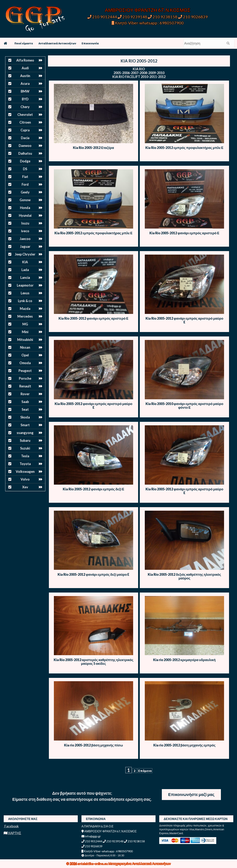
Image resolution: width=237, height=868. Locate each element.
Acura (25, 84)
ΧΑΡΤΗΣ (12, 833)
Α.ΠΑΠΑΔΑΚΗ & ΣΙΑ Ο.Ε (97, 826)
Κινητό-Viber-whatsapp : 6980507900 (148, 23)
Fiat (25, 177)
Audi (25, 68)
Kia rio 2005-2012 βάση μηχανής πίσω (94, 745)
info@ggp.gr (91, 836)
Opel (25, 355)
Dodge (25, 161)
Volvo (25, 479)
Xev (25, 487)
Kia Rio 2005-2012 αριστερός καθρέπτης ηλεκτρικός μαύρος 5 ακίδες (94, 662)
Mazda (25, 309)
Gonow (25, 200)
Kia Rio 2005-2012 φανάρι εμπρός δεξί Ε (93, 489)
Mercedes (25, 316)
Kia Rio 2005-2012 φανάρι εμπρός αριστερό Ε (184, 233)
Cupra (25, 130)
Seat (25, 409)
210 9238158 (163, 17)
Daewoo (25, 146)
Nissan (25, 347)
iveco (25, 231)
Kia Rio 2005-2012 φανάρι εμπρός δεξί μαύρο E (93, 574)
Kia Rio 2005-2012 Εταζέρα (93, 148)
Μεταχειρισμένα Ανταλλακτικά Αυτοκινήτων (140, 864)
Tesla (25, 456)
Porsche (25, 378)
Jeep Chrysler (25, 254)
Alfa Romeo (25, 60)
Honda (25, 208)
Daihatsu (25, 153)
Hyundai (25, 215)
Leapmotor (25, 285)
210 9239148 (132, 17)
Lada (25, 270)
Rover (25, 394)
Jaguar (25, 246)
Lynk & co (25, 301)
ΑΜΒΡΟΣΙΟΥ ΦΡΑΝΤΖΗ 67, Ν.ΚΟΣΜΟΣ (148, 10)
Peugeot (25, 371)
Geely (25, 192)
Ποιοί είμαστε (24, 43)
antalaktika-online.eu (93, 864)
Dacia (25, 138)
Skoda (25, 417)
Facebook (11, 826)
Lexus (25, 293)
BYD (25, 99)
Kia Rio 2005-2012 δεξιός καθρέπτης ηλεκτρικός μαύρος (184, 576)
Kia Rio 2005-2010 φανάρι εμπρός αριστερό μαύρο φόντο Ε (184, 406)
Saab (25, 402)
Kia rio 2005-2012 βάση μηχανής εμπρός (184, 745)
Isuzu (25, 223)
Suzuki (25, 448)
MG (25, 324)
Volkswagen (25, 472)
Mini (25, 332)
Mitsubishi (25, 340)
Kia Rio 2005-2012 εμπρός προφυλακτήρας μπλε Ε (184, 148)
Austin (25, 76)
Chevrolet (25, 115)
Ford (25, 184)
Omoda (25, 363)
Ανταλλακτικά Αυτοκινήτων (57, 43)
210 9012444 (102, 17)
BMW (25, 91)
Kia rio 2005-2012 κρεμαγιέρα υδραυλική (184, 660)
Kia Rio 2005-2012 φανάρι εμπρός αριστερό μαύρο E (184, 320)
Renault (25, 386)
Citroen (25, 122)
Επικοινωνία (90, 43)
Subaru (25, 440)
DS (25, 169)
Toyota (25, 464)
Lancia (25, 278)
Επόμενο (145, 771)
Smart (25, 425)
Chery (25, 107)
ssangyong (25, 433)
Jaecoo (25, 239)
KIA (25, 262)
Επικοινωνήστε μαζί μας (191, 794)
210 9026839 (193, 17)
